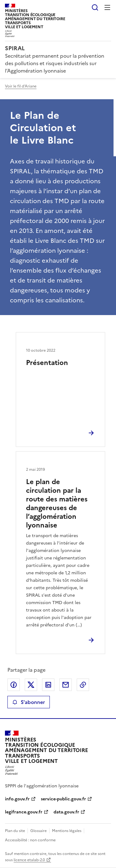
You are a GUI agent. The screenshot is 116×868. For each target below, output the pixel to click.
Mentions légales (67, 831)
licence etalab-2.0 (29, 860)
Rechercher (95, 7)
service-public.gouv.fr (63, 799)
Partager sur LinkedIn (48, 685)
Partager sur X (31, 685)
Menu (107, 7)
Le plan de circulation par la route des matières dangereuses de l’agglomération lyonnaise (57, 503)
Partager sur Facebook (14, 685)
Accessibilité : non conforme (30, 840)
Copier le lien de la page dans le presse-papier (83, 685)
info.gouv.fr (17, 799)
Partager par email (66, 685)
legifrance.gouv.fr (24, 812)
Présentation (47, 363)
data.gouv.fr (66, 812)
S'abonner (29, 702)
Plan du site (15, 831)
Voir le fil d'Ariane (21, 86)
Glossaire (39, 831)
